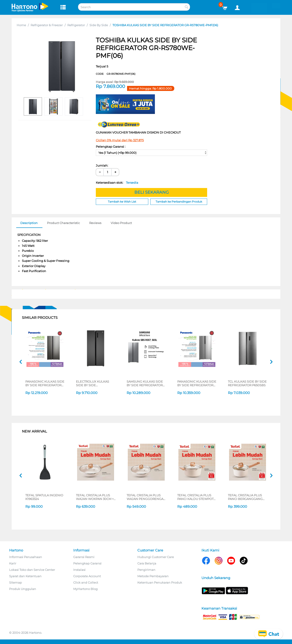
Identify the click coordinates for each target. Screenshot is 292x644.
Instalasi (79, 570)
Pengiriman (146, 570)
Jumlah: (102, 165)
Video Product (121, 223)
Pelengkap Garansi (87, 563)
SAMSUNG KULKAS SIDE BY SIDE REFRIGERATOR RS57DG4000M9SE (145, 383)
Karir (13, 563)
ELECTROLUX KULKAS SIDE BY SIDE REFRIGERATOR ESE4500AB (93, 383)
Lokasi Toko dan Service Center (32, 570)
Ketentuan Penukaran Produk (160, 582)
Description (29, 223)
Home (21, 25)
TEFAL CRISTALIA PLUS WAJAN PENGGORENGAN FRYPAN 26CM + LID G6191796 (146, 497)
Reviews (95, 223)
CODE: (116, 74)
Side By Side (99, 25)
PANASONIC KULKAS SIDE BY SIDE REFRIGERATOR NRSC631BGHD (45, 383)
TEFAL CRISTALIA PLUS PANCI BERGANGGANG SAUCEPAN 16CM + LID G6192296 (245, 497)
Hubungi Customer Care (156, 557)
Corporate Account (87, 576)
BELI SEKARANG (152, 192)
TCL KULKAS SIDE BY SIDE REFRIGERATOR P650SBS (247, 383)
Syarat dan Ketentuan (25, 576)
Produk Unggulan (23, 589)
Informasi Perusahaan (26, 557)
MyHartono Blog (85, 589)
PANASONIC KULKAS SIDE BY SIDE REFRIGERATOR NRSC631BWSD (197, 383)
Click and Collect (86, 582)
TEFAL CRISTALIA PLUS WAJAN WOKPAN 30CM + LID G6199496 (95, 497)
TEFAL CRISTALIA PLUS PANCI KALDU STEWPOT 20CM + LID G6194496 (195, 497)
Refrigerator (76, 25)
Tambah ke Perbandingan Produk (179, 202)
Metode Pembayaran (153, 576)
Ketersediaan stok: (117, 183)
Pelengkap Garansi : (111, 147)
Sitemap (16, 582)
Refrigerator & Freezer (47, 25)
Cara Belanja (147, 563)
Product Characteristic (63, 223)
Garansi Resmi (84, 557)
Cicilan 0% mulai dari (120, 140)
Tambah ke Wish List (122, 202)
